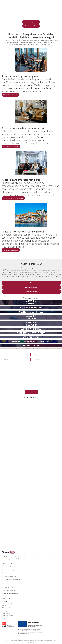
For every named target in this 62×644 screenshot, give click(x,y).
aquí (16, 388)
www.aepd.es (32, 386)
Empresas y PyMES (9, 587)
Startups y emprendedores (11, 593)
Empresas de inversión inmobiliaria (13, 573)
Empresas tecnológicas (10, 570)
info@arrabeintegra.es (54, 380)
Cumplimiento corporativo (10, 576)
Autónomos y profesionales (11, 590)
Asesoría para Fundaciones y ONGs (13, 579)
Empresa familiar (8, 567)
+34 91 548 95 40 (6, 613)
